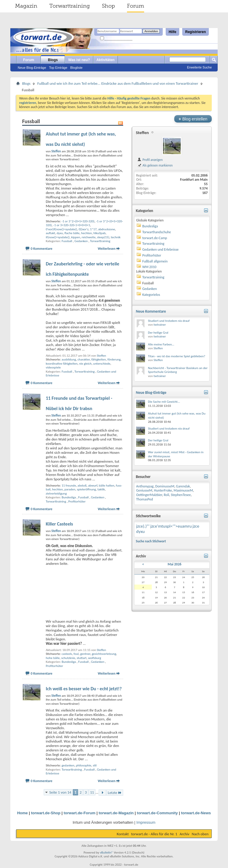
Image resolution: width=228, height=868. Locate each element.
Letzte (115, 793)
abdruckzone (106, 229)
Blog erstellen (193, 119)
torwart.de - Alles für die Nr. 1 (154, 834)
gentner (85, 654)
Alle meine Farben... (161, 344)
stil (95, 765)
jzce (196, 526)
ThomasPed (145, 499)
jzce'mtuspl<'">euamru (171, 526)
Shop (108, 6)
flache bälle (72, 233)
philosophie (84, 765)
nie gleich (85, 364)
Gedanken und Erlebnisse (161, 249)
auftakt (51, 233)
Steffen (101, 356)
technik (116, 237)
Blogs (53, 60)
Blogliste (76, 68)
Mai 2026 (175, 564)
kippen (76, 237)
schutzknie (68, 658)
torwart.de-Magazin (116, 813)
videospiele (53, 367)
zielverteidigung (56, 493)
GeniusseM (144, 490)
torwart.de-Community (157, 813)
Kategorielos (151, 295)
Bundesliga (69, 497)
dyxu (60, 233)
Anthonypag (145, 486)
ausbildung (69, 359)
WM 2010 (149, 267)
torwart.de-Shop (46, 813)
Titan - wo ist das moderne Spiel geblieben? (177, 356)
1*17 (93, 229)
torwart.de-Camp (155, 238)
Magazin (26, 6)
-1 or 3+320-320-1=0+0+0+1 (72, 225)
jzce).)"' (143, 526)
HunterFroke (163, 490)
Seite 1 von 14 (60, 792)
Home (22, 813)
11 (92, 792)
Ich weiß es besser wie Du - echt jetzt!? (84, 689)
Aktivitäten (106, 60)
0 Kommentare (42, 249)
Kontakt (123, 834)
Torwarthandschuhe (157, 232)
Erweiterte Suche (199, 67)
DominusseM (165, 486)
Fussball (67, 241)
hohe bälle (53, 658)
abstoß (82, 486)
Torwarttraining (70, 6)
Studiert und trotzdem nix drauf (169, 321)
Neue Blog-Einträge (32, 68)
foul (76, 654)
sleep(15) (103, 237)
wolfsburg (95, 658)
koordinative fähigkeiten (62, 364)
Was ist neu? (79, 60)
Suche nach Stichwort (151, 541)
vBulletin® (106, 852)
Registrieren (196, 32)
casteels (67, 654)
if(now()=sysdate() (58, 237)
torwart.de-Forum (80, 813)
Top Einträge (58, 68)
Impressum (146, 822)
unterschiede (102, 364)
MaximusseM (183, 490)
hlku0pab (99, 233)
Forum (136, 6)
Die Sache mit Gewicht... (164, 402)
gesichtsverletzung (104, 654)
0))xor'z (83, 229)
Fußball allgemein (155, 261)
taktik (101, 489)
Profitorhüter (77, 501)
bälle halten (107, 486)
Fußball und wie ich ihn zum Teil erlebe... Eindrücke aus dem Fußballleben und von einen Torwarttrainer (118, 83)
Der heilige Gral (158, 333)
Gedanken (81, 241)
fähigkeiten (98, 359)
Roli (167, 495)
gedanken (68, 765)
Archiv (184, 834)
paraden (70, 489)
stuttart (82, 658)
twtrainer (160, 325)
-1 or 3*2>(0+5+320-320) (78, 221)
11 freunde (69, 486)
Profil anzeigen (150, 160)
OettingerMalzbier (149, 495)
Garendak (183, 486)
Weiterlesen (107, 249)
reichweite (89, 237)
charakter (83, 359)
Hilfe (172, 32)
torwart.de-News (196, 813)
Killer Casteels (59, 524)
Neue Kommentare (151, 311)
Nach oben (200, 834)
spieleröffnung (86, 489)
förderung (114, 359)
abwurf (93, 486)
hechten (87, 233)
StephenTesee (181, 495)
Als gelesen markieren (155, 165)
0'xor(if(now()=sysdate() (61, 229)
